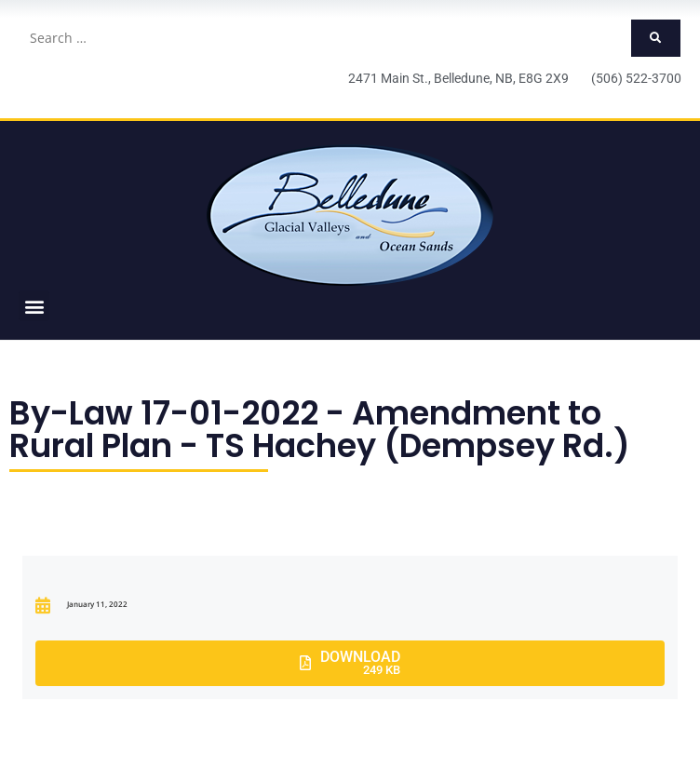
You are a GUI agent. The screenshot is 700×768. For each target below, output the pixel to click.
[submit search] (656, 38)
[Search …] (324, 38)
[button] (34, 306)
